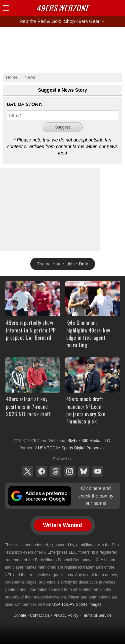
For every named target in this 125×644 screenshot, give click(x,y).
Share (118, 8)
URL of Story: (25, 104)
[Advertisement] (63, 49)
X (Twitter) (28, 471)
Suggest (62, 127)
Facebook (42, 471)
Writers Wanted (62, 525)
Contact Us (40, 615)
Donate (20, 615)
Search (107, 8)
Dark (83, 264)
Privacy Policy (66, 615)
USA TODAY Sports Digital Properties (71, 448)
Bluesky (84, 471)
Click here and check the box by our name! (96, 496)
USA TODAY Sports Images (77, 604)
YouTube (98, 471)
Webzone (63, 8)
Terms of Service (96, 615)
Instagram (70, 471)
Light (70, 264)
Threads (56, 471)
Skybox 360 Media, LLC (88, 441)
